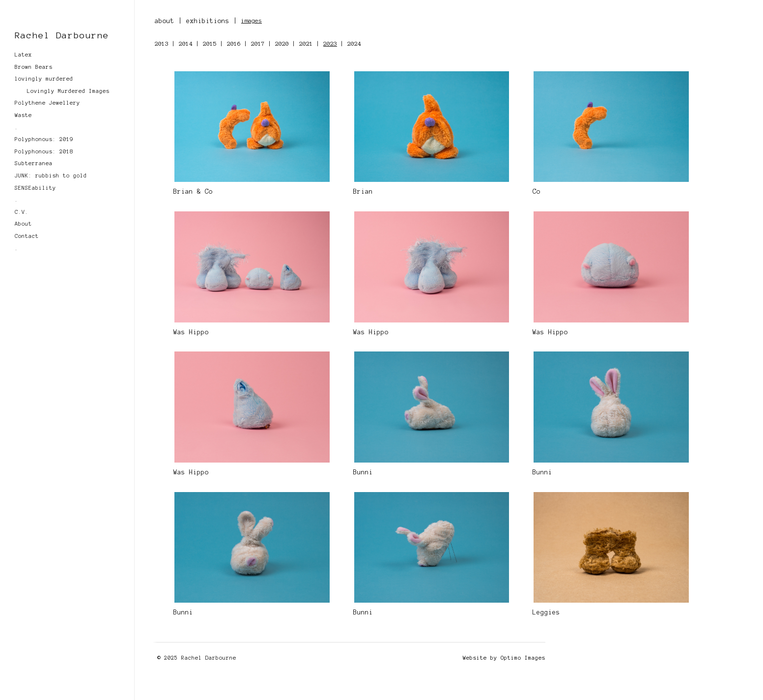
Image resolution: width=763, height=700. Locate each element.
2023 (330, 44)
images (252, 20)
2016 (234, 44)
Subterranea (34, 163)
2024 (354, 44)
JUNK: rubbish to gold (51, 175)
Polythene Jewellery (47, 103)
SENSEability (35, 188)
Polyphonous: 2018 (44, 151)
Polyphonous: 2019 (44, 139)
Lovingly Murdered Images (68, 91)
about (165, 21)
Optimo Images (523, 658)
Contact (27, 236)
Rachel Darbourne (62, 35)
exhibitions (208, 21)
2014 (186, 44)
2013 (162, 44)
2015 (210, 44)
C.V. (22, 212)
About (23, 224)
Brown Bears (34, 67)
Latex (23, 55)
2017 (258, 44)
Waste (23, 115)
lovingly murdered (44, 79)
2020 (282, 44)
